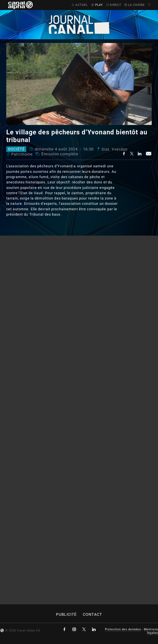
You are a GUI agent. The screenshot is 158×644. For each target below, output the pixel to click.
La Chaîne (134, 5)
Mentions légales (151, 631)
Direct (113, 5)
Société (16, 149)
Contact (92, 614)
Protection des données (123, 629)
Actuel (79, 5)
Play (97, 5)
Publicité (66, 614)
